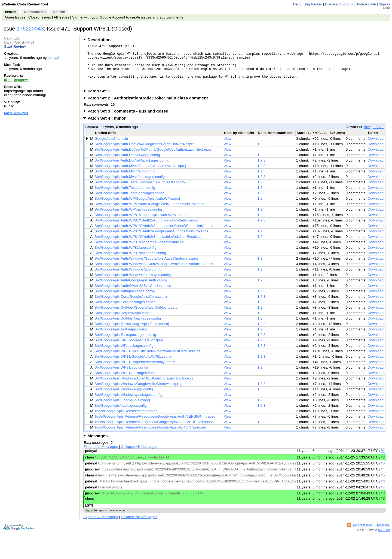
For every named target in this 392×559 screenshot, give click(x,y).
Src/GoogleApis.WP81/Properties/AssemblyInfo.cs (135, 371)
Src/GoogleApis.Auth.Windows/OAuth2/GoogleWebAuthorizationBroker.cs (154, 273)
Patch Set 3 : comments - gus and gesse (130, 120)
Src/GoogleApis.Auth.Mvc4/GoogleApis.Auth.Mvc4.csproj (140, 175)
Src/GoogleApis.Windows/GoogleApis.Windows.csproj (138, 393)
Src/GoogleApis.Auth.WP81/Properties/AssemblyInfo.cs (139, 251)
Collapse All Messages (139, 456)
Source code (366, 4)
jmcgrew (21, 80)
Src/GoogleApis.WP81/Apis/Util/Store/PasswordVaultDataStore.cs (147, 360)
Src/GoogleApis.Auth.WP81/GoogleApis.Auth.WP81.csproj (141, 224)
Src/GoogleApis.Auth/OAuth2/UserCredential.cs (133, 295)
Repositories (35, 12)
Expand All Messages (101, 456)
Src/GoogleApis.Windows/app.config (124, 398)
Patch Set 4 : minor (108, 127)
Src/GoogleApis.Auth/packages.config (125, 300)
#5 (383, 484)
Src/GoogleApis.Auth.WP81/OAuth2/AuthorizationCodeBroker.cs (146, 229)
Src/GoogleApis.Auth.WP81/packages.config (130, 262)
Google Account (112, 17)
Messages (97, 445)
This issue (382, 535)
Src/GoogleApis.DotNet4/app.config (123, 322)
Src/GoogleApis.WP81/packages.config (126, 382)
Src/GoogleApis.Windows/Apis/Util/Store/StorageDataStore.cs (144, 387)
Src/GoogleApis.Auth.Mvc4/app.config (125, 180)
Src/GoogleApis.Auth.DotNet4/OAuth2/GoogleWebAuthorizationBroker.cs (153, 158)
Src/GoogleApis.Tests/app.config (121, 338)
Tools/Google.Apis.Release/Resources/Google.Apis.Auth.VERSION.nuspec (155, 425)
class (8, 80)
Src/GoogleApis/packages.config (121, 414)
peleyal (53, 58)
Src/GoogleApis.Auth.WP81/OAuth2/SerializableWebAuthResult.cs (148, 246)
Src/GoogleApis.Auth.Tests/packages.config (129, 202)
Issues (11, 12)
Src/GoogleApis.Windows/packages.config (128, 404)
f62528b (384, 540)
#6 (383, 490)
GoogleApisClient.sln (111, 148)
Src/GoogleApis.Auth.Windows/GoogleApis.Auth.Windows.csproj (146, 267)
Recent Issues (362, 535)
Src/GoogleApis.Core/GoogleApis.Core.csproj (131, 306)
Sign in (384, 4)
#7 (383, 496)
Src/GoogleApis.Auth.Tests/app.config (125, 197)
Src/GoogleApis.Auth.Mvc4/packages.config (130, 186)
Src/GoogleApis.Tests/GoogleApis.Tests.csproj (132, 333)
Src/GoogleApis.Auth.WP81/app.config (125, 256)
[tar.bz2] (378, 136)
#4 (383, 478)
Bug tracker (313, 4)
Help (297, 4)
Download (376, 148)
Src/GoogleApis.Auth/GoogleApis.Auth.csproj (131, 289)
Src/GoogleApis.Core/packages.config (125, 311)
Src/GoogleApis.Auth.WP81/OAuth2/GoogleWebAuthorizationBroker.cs (151, 240)
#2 (383, 466)
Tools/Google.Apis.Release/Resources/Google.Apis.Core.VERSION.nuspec (155, 431)
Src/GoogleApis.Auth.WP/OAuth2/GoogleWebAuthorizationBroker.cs (149, 213)
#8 (383, 502)
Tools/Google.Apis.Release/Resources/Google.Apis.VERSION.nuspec (151, 436)
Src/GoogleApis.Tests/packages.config (125, 344)
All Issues (61, 17)
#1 (383, 460)
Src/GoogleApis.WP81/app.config (121, 376)
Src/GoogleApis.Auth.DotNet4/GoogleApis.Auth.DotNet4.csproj (145, 153)
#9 (383, 507)
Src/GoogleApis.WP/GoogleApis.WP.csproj (129, 349)
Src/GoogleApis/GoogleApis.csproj (122, 409)
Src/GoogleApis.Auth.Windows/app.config (128, 278)
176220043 (30, 29)
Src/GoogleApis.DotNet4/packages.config (128, 327)
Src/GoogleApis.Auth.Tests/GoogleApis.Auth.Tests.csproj (140, 191)
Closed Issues (40, 17)
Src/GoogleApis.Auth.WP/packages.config (128, 218)
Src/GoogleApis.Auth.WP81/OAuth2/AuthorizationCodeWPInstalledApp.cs (154, 235)
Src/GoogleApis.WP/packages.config (124, 355)
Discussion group (339, 4)
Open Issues (15, 17)
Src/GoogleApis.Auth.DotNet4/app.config (127, 164)
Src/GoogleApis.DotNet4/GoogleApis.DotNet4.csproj (136, 316)
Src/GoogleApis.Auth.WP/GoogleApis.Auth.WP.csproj (137, 207)
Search (59, 12)
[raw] (367, 136)
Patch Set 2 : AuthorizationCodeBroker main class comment (149, 107)
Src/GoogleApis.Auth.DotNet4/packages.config (132, 169)
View (227, 148)
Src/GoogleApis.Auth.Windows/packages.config (133, 284)
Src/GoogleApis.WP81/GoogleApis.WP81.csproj (133, 365)
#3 (383, 472)
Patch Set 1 (101, 100)
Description (99, 40)
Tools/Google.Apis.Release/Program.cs (126, 420)
